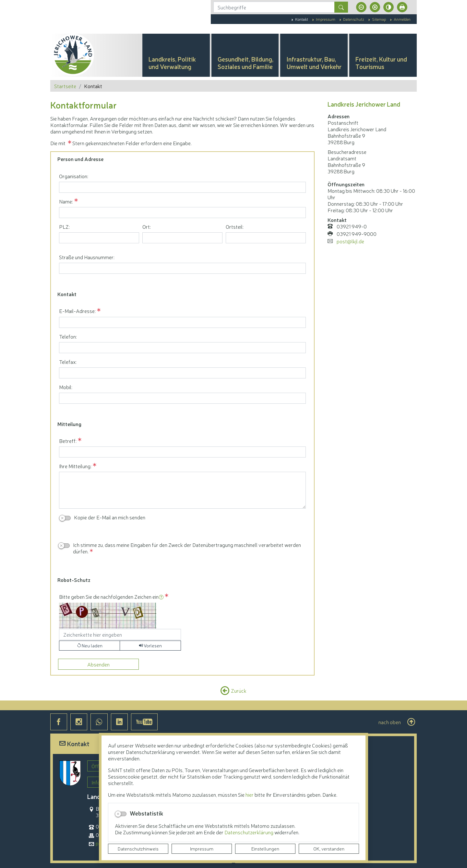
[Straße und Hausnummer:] (182, 268)
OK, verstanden (329, 849)
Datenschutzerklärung (249, 832)
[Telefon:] (182, 348)
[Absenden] (98, 664)
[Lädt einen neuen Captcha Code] (90, 646)
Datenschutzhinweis (138, 849)
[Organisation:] (182, 187)
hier (250, 794)
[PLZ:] (99, 238)
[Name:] (182, 213)
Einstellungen (265, 849)
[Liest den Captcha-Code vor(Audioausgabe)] (150, 646)
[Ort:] (182, 238)
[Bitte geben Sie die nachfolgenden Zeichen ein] (120, 634)
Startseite (65, 86)
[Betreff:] (182, 452)
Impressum (202, 849)
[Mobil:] (182, 398)
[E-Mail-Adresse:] (182, 322)
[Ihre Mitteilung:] (182, 490)
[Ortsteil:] (266, 238)
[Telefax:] (182, 373)
